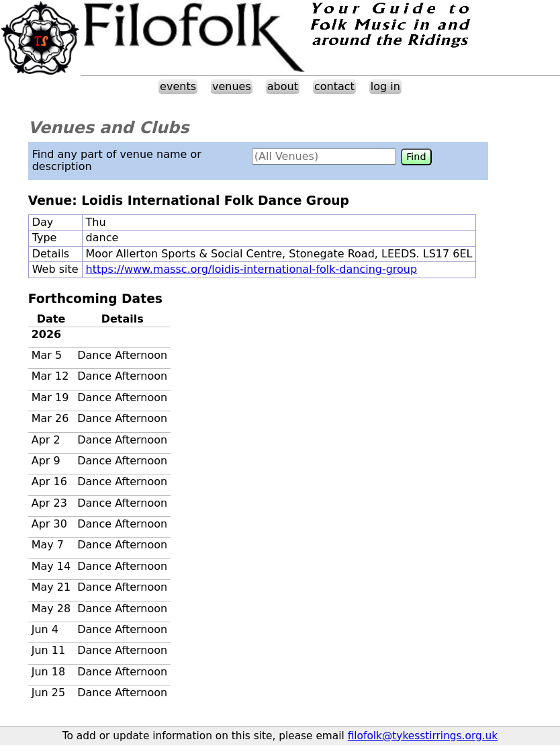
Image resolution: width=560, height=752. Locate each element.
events (178, 86)
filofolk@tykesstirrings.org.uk (423, 736)
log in (385, 86)
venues (232, 86)
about (283, 86)
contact (334, 86)
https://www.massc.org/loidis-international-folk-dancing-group (252, 269)
